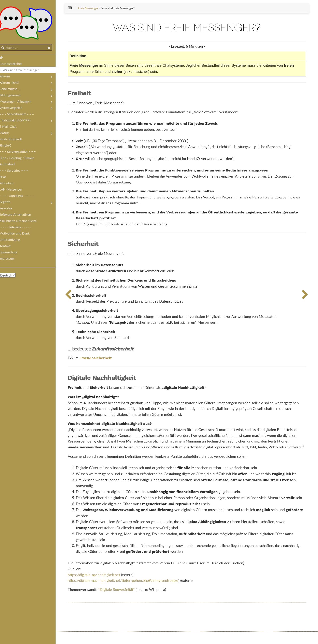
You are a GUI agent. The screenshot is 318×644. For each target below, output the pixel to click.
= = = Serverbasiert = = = (21, 115)
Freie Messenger (94, 9)
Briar (7, 177)
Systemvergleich (15, 108)
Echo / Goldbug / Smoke (21, 159)
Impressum (11, 259)
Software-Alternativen (19, 215)
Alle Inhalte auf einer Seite (22, 221)
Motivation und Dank (18, 234)
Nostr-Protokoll (15, 140)
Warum (9, 77)
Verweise (10, 209)
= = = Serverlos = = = (18, 171)
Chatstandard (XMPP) (19, 121)
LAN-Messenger (15, 190)
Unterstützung (14, 240)
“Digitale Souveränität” (123, 602)
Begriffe (9, 203)
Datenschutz (12, 253)
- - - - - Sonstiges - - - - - (20, 196)
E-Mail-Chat (12, 127)
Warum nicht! (13, 83)
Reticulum (10, 184)
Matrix (8, 133)
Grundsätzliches (15, 64)
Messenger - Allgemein (19, 102)
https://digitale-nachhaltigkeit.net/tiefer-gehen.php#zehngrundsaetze (129, 593)
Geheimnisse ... (14, 89)
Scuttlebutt (11, 165)
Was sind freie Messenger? (25, 71)
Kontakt (9, 247)
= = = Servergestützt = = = (21, 152)
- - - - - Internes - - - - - (19, 228)
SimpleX (9, 146)
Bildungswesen (14, 96)
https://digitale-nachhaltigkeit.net (100, 587)
